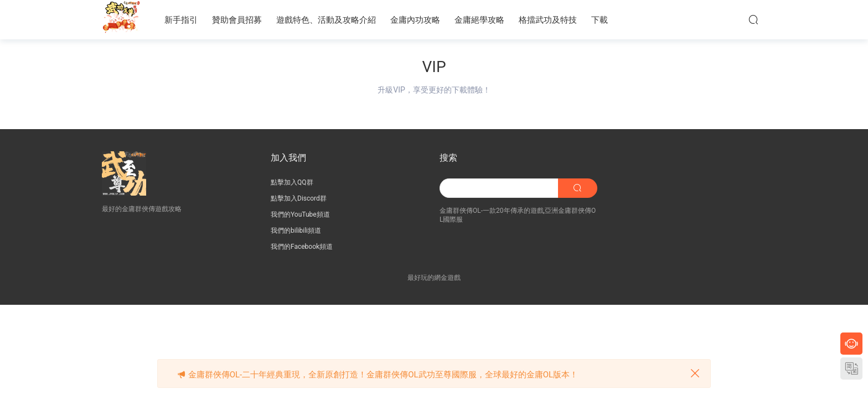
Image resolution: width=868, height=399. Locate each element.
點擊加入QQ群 (292, 182)
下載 (600, 20)
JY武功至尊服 (121, 19)
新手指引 (181, 20)
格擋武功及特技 (548, 20)
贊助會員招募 (237, 20)
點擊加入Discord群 (299, 198)
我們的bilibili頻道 (296, 231)
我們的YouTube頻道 (300, 214)
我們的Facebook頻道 (302, 247)
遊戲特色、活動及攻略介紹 (326, 20)
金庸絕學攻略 (479, 20)
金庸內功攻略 (415, 20)
